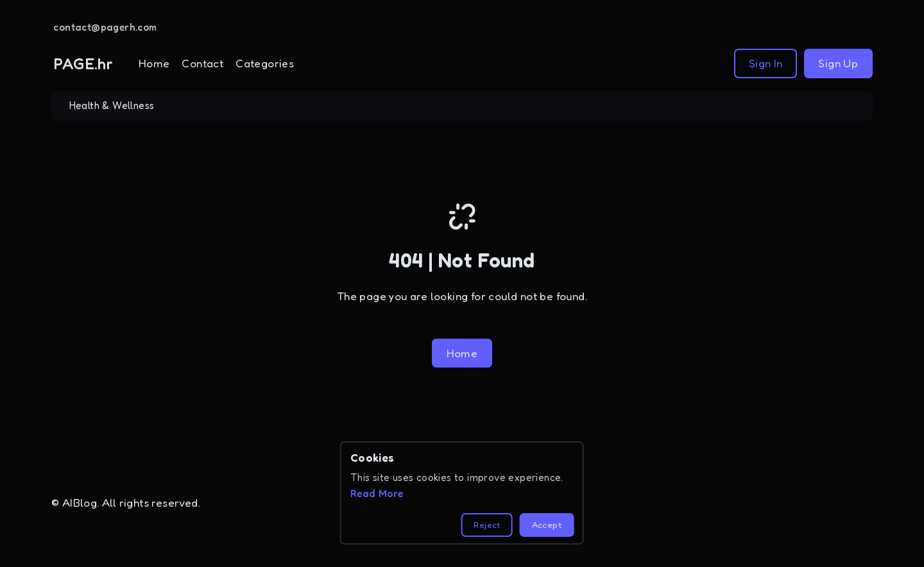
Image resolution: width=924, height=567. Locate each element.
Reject (487, 525)
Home (154, 63)
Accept (547, 525)
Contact (202, 63)
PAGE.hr (83, 63)
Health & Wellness (112, 106)
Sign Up (838, 63)
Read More (377, 494)
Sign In (766, 63)
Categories (265, 63)
